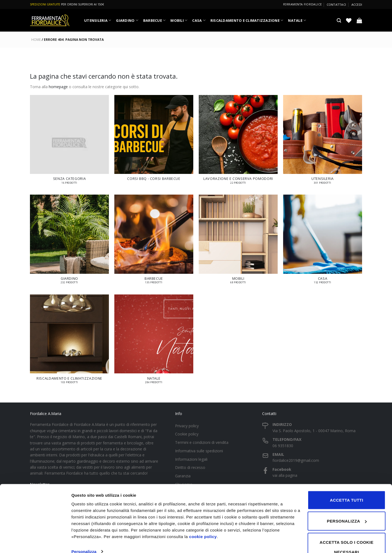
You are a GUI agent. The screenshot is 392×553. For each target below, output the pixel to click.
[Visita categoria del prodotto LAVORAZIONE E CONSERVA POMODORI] (238, 142)
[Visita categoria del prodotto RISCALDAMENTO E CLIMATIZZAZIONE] (69, 342)
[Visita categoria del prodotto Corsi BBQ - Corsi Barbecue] (154, 141)
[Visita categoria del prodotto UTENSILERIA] (323, 142)
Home (36, 40)
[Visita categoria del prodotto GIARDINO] (69, 242)
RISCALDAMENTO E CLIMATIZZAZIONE (247, 20)
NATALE (297, 20)
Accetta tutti (347, 485)
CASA (199, 20)
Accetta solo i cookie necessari (347, 532)
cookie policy (203, 521)
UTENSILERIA (98, 20)
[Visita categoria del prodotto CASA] (323, 242)
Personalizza (84, 536)
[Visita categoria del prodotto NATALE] (154, 342)
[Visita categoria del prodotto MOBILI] (238, 242)
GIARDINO (127, 20)
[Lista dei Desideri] (349, 20)
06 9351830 (283, 446)
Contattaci (336, 4)
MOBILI (179, 20)
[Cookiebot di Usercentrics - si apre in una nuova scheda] (35, 542)
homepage (58, 87)
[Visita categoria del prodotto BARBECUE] (154, 242)
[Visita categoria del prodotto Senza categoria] (69, 142)
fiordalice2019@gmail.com (296, 460)
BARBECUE (154, 20)
